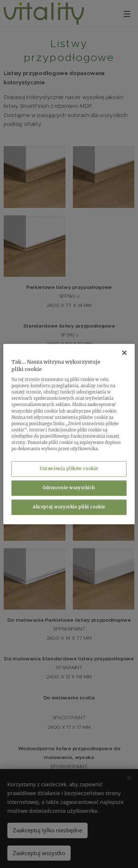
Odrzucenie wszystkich (69, 488)
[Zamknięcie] (124, 353)
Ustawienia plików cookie (69, 469)
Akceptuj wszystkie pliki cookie (69, 507)
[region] (69, 434)
